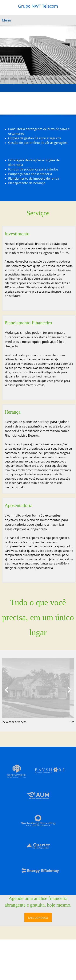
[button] (7, 690)
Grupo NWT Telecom (38, 6)
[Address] (16, 103)
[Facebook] (22, 103)
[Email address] (10, 103)
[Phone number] (5, 103)
